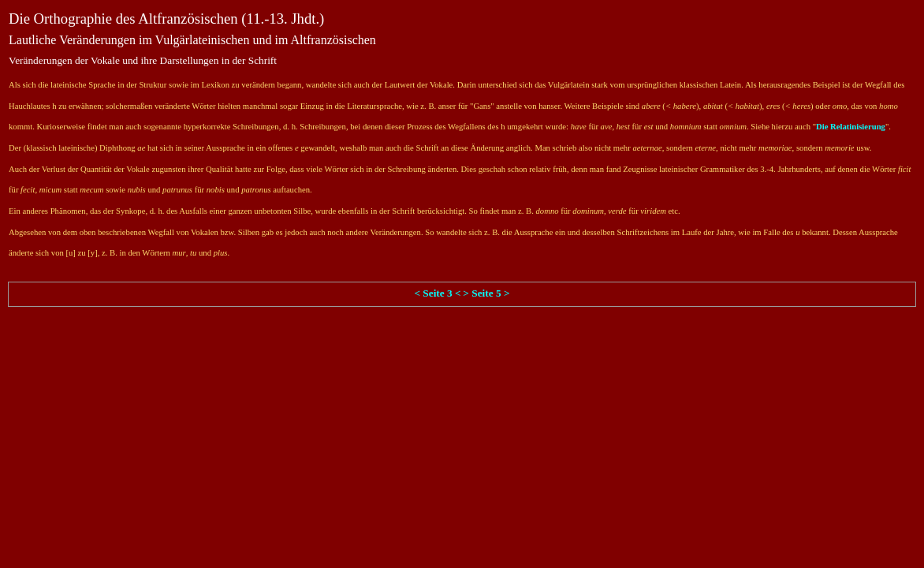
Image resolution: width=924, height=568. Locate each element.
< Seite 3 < (437, 293)
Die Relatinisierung (851, 127)
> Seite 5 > (486, 293)
